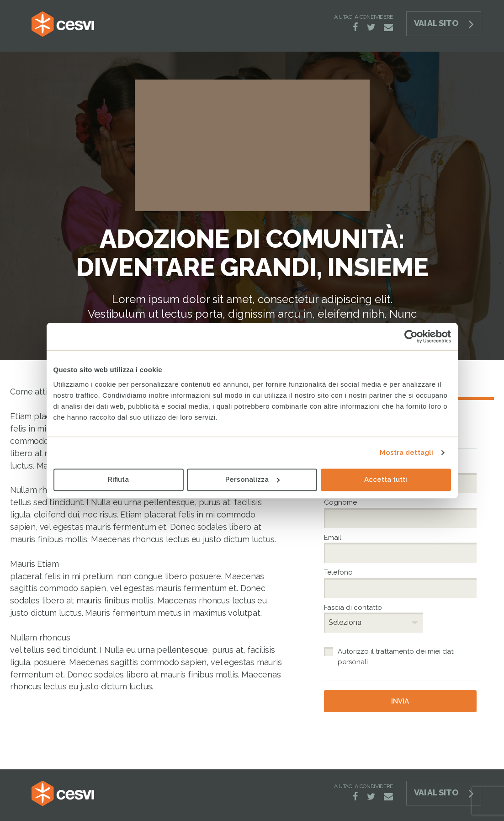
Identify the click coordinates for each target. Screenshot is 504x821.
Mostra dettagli (407, 453)
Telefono (340, 572)
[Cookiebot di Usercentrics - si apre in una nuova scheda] (411, 336)
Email (334, 538)
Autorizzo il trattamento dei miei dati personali (396, 657)
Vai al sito (436, 23)
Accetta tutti (386, 480)
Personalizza (252, 480)
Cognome (342, 502)
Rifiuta (118, 480)
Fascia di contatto (353, 608)
